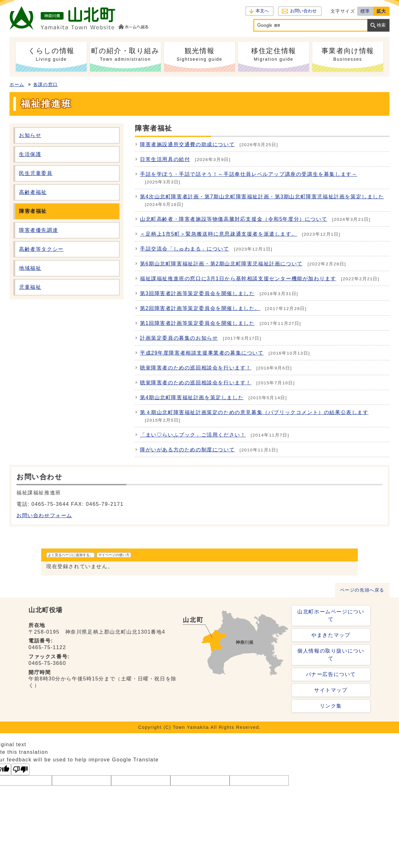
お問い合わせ (303, 11)
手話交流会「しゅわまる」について (185, 249)
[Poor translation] (20, 769)
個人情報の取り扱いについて (331, 655)
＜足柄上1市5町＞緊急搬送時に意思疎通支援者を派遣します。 (218, 234)
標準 (365, 11)
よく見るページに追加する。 (70, 555)
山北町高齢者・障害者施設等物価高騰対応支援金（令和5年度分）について (234, 219)
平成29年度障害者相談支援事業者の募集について (202, 353)
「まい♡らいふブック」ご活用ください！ (193, 435)
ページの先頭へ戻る (362, 590)
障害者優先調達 (38, 230)
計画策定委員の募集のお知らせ (179, 338)
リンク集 (331, 706)
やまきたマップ (331, 635)
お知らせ (30, 135)
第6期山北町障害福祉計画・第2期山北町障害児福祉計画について (221, 264)
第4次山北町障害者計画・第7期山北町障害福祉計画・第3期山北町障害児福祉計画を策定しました (262, 197)
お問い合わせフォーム (44, 515)
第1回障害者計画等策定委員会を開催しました (197, 323)
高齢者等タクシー (41, 249)
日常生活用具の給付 (165, 159)
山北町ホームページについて (331, 615)
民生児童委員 (36, 173)
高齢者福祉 (33, 192)
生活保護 (30, 154)
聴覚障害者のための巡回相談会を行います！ (196, 368)
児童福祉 (30, 287)
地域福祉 (30, 268)
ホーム (17, 85)
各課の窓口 (46, 85)
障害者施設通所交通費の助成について (187, 144)
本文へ (262, 11)
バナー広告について (331, 674)
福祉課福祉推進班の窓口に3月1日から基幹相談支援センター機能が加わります (238, 279)
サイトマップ (331, 690)
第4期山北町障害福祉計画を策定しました (192, 397)
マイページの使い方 (114, 555)
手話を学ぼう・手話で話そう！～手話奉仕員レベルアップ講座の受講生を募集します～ (249, 174)
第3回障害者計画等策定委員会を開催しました (197, 293)
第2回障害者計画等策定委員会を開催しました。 (200, 308)
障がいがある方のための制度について (187, 450)
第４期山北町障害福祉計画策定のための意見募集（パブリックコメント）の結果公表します (254, 412)
